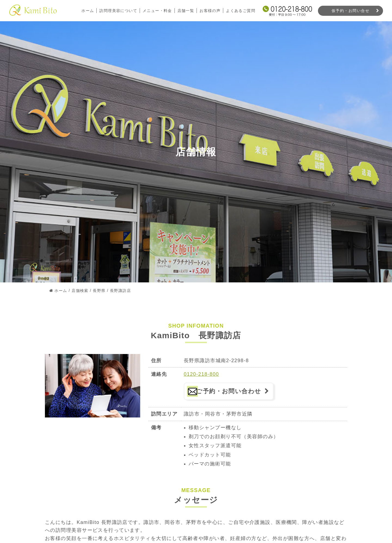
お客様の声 (210, 11)
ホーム (87, 11)
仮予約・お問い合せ (350, 11)
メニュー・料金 (157, 11)
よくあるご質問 (241, 11)
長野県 (99, 291)
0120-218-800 (201, 374)
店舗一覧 (186, 11)
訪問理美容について (118, 11)
